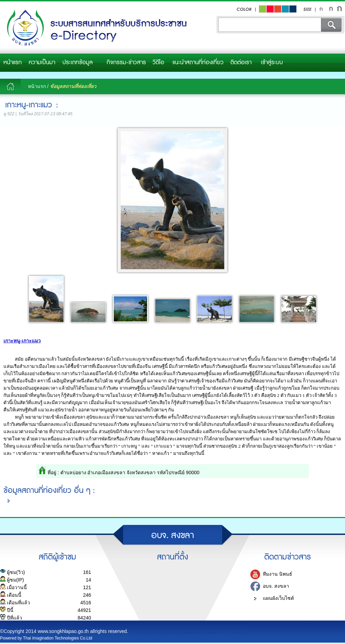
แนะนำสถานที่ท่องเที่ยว (198, 62)
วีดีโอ (158, 62)
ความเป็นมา (42, 62)
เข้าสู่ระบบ (272, 62)
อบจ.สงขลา (95, 28)
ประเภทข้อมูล (78, 62)
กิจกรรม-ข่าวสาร (126, 62)
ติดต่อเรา (241, 62)
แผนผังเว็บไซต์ (278, 598)
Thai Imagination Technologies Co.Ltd (58, 638)
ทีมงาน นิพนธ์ (278, 574)
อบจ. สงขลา (276, 586)
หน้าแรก (13, 62)
